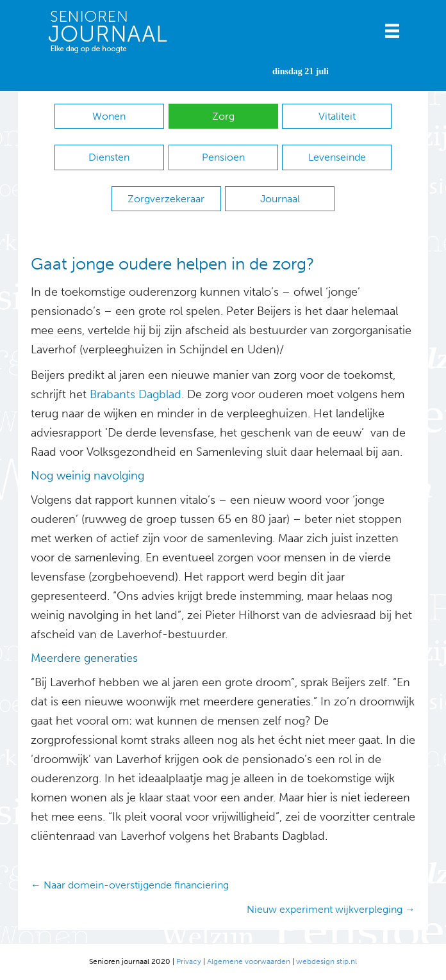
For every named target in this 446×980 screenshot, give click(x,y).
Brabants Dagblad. (137, 394)
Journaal (280, 199)
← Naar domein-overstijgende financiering (130, 885)
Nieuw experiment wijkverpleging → (331, 909)
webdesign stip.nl (326, 961)
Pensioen (223, 157)
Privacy (189, 961)
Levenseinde (337, 157)
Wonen (109, 116)
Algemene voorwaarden (249, 961)
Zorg (223, 116)
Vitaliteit (337, 116)
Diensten (109, 157)
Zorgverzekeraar (166, 199)
